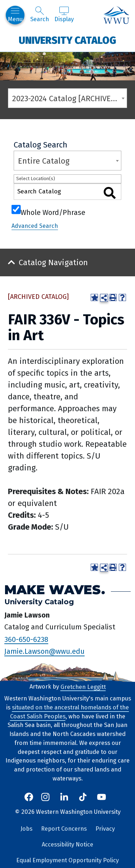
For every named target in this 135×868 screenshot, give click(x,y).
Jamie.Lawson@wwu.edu (44, 651)
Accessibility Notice (67, 844)
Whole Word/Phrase (53, 212)
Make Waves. (55, 590)
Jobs (26, 829)
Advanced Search (35, 226)
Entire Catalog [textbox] (44, 161)
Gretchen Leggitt (83, 687)
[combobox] (67, 98)
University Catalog (67, 40)
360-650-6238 (26, 639)
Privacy (105, 829)
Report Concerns (64, 829)
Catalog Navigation (53, 262)
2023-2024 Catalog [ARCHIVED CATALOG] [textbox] (69, 98)
